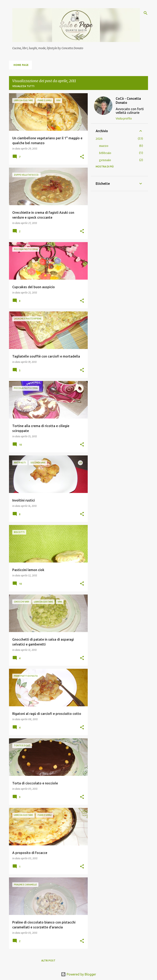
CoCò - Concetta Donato (128, 101)
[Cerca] (146, 13)
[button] (82, 157)
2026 (99, 139)
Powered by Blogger (78, 974)
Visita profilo (124, 118)
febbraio (105, 153)
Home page (21, 65)
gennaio (105, 160)
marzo (104, 146)
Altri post (48, 961)
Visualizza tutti (23, 86)
